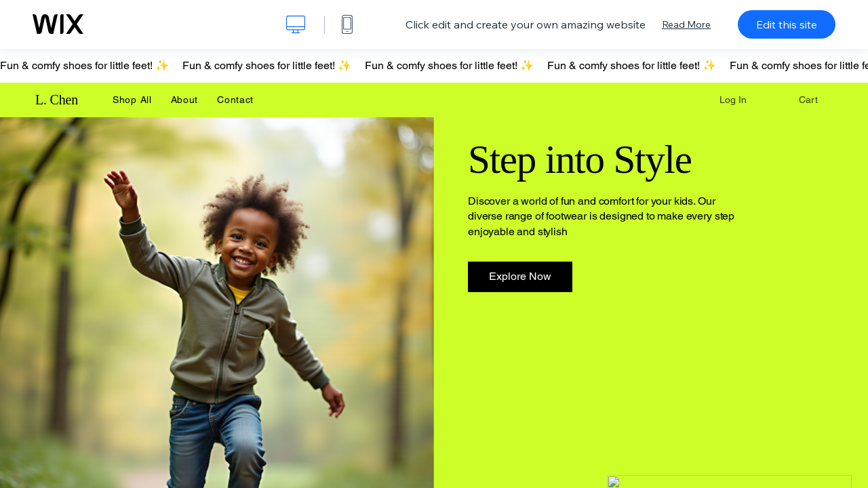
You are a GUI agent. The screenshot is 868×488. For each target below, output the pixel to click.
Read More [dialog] (686, 24)
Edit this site (787, 24)
